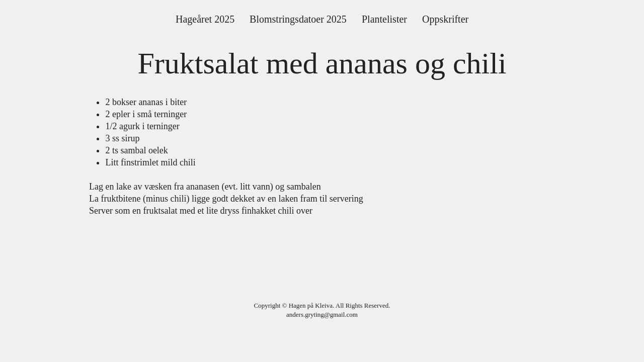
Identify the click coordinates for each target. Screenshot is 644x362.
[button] (298, 19)
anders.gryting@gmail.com (322, 314)
